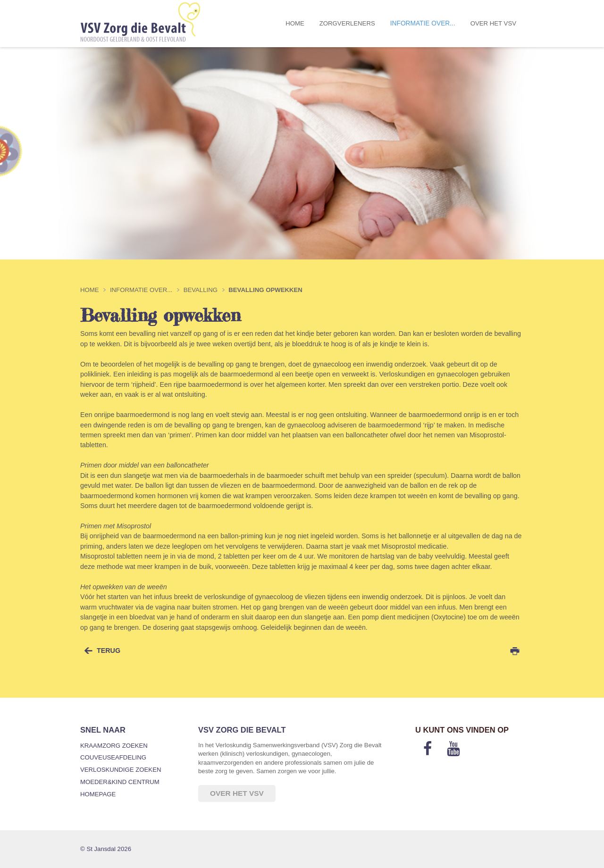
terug (109, 651)
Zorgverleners (347, 23)
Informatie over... (423, 23)
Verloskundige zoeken (121, 770)
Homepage (98, 794)
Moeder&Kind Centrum (120, 782)
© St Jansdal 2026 (106, 849)
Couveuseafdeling (113, 757)
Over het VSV (493, 23)
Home (295, 23)
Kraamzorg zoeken (114, 746)
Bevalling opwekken (265, 290)
